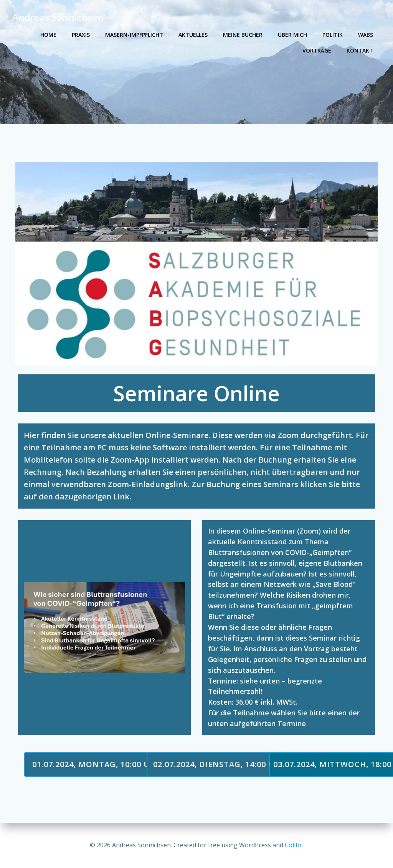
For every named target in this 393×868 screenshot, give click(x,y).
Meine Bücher (243, 35)
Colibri (294, 845)
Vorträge (317, 50)
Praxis (81, 35)
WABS (366, 35)
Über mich (292, 35)
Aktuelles (193, 35)
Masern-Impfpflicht (134, 35)
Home (48, 35)
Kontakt (360, 50)
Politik (333, 35)
